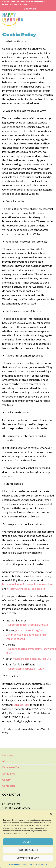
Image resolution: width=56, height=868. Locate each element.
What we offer (11, 767)
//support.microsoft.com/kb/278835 (27, 625)
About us (7, 761)
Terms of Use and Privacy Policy (34, 864)
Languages (9, 774)
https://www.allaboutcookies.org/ (26, 589)
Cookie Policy (15, 864)
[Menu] (52, 19)
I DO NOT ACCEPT (28, 850)
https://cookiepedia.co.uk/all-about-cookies (28, 584)
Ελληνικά (30, 9)
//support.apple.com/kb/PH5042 (32, 659)
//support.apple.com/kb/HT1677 (25, 669)
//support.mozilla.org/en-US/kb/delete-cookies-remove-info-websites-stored (27, 635)
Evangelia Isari (20, 705)
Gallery (6, 780)
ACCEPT (28, 842)
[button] (51, 814)
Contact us (9, 786)
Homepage (9, 755)
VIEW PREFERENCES (28, 858)
